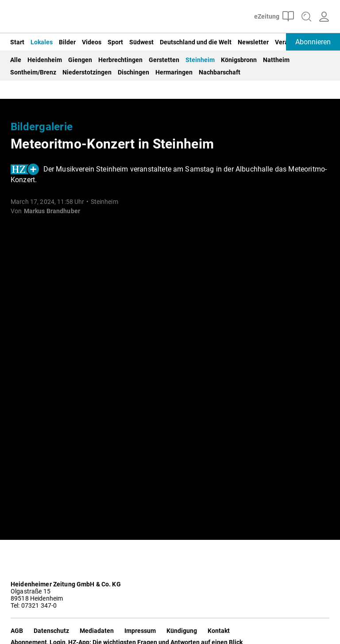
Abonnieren (313, 42)
